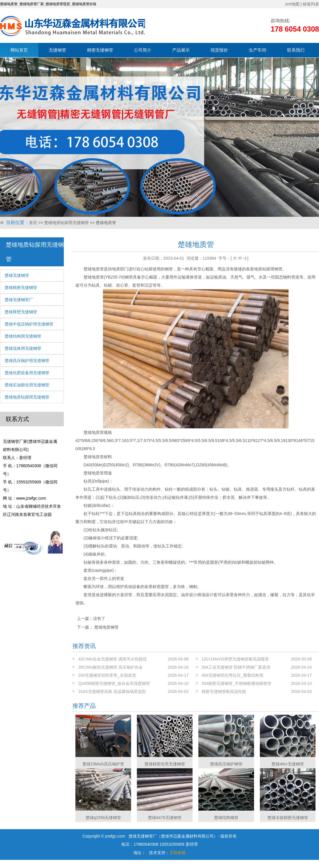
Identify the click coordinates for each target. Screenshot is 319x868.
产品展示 (181, 50)
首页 (33, 223)
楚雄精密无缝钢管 (21, 287)
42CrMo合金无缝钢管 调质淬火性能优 (113, 659)
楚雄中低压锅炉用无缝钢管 (29, 324)
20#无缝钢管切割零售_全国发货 (107, 675)
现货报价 (219, 50)
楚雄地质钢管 (106, 627)
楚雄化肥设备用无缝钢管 (27, 373)
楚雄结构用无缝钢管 (23, 336)
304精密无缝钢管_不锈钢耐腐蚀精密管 (236, 683)
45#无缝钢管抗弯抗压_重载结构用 (232, 675)
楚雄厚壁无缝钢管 (21, 312)
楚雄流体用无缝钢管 (23, 348)
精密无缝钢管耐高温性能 (224, 692)
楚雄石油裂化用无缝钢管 (27, 385)
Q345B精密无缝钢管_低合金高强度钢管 (114, 683)
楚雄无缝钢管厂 (19, 300)
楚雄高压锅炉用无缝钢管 (27, 361)
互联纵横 (177, 853)
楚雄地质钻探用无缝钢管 (66, 223)
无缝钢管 (57, 50)
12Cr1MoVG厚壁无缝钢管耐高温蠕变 (235, 659)
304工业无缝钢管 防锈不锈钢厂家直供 (236, 667)
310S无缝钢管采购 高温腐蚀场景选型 (112, 692)
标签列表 (311, 4)
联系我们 (296, 50)
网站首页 (19, 50)
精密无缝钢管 (100, 50)
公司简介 (143, 50)
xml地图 (292, 4)
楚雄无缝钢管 (17, 275)
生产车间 (258, 50)
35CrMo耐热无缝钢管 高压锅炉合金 (110, 667)
